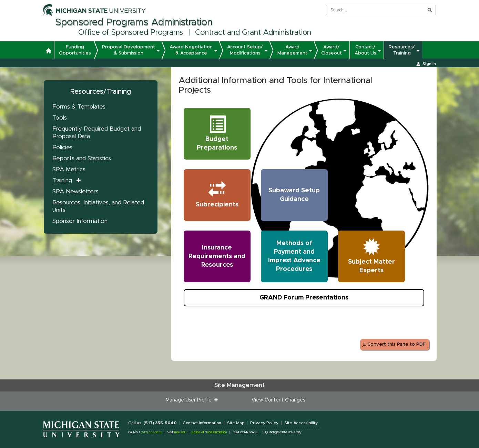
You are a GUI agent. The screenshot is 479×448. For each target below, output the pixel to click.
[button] (48, 52)
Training (62, 180)
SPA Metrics (69, 169)
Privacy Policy (264, 423)
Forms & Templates (79, 107)
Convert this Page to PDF (396, 344)
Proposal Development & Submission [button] (129, 50)
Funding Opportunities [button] (75, 50)
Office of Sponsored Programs (131, 33)
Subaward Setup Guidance (294, 195)
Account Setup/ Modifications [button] (245, 50)
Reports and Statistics (82, 158)
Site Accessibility (301, 423)
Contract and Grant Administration (253, 33)
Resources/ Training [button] (402, 50)
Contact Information (202, 423)
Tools (60, 118)
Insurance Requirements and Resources (217, 256)
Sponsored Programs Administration (134, 22)
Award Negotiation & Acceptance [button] (191, 50)
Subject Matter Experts (373, 255)
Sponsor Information (80, 221)
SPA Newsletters (75, 191)
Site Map (236, 423)
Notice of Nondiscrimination (209, 432)
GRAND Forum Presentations (304, 298)
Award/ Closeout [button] (332, 50)
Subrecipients (219, 194)
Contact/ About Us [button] (365, 50)
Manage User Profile (190, 400)
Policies (62, 147)
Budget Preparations (220, 133)
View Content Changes (278, 400)
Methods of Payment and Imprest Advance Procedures (294, 256)
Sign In (429, 64)
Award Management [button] (292, 50)
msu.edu (180, 432)
